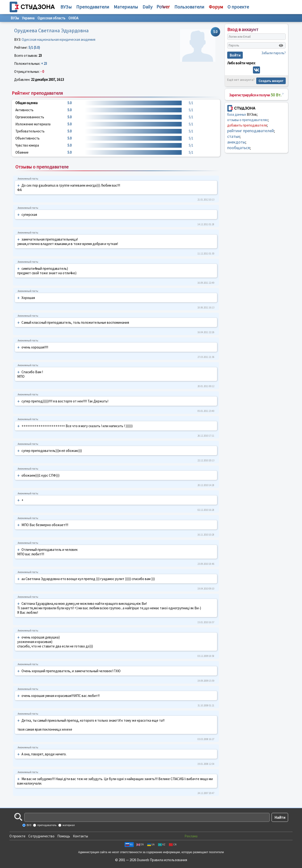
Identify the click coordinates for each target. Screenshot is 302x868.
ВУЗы (66, 7)
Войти (235, 55)
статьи (233, 136)
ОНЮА (73, 18)
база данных (237, 114)
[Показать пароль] (281, 45)
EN (140, 844)
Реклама (191, 836)
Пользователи (189, 7)
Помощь (64, 836)
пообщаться (239, 148)
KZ (162, 844)
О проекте (17, 836)
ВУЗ (29, 825)
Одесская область (51, 18)
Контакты (80, 836)
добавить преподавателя (247, 125)
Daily (147, 7)
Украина (28, 18)
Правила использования (168, 860)
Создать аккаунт (271, 81)
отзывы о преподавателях (247, 120)
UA (151, 844)
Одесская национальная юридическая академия (59, 39)
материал (68, 825)
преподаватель (47, 825)
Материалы (126, 7)
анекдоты (236, 142)
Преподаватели (93, 7)
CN (173, 844)
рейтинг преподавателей (251, 131)
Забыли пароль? (274, 53)
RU (129, 844)
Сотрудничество (41, 836)
